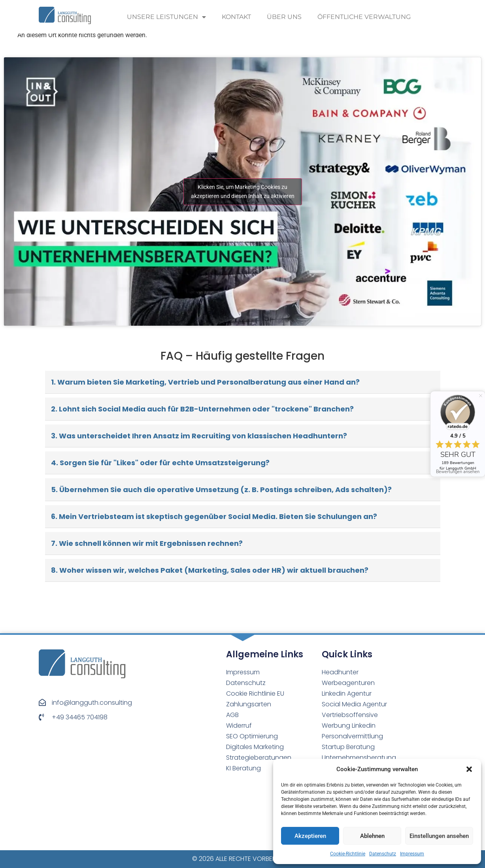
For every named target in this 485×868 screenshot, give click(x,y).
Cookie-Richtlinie (348, 854)
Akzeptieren (310, 836)
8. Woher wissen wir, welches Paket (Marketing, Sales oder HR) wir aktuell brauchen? (210, 570)
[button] (469, 769)
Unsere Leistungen (166, 17)
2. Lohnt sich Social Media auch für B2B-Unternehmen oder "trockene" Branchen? (202, 409)
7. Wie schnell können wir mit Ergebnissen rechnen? (147, 543)
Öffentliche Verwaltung (364, 17)
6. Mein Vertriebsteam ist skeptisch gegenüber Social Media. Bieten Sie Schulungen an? (214, 516)
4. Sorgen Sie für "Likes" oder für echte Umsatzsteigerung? (160, 463)
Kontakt (236, 17)
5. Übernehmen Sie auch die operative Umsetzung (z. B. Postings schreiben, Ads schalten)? (221, 490)
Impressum (412, 854)
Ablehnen (372, 836)
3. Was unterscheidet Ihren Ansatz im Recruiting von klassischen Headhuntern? (199, 436)
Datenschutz (383, 854)
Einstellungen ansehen (439, 836)
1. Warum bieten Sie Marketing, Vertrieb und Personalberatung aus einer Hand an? (205, 382)
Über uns (284, 17)
